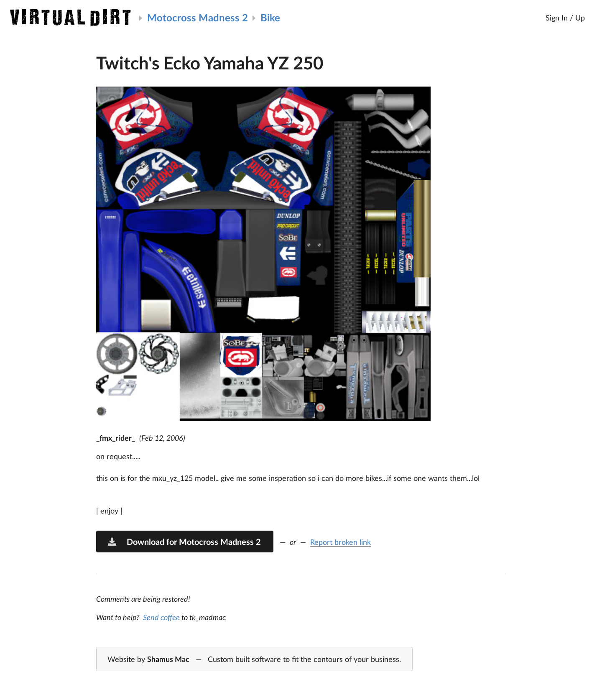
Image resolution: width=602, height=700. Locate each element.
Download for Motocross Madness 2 (184, 542)
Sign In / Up (565, 18)
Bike (270, 17)
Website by (254, 659)
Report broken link (341, 542)
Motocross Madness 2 (198, 17)
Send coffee (161, 617)
